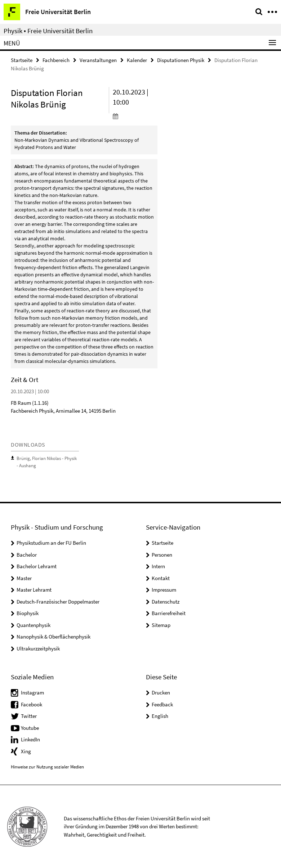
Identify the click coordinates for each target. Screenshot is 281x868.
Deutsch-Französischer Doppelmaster (58, 601)
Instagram (32, 692)
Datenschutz (166, 601)
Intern (158, 566)
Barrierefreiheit (169, 613)
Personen (162, 554)
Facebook (32, 704)
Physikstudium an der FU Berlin (51, 542)
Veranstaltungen (98, 60)
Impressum (164, 589)
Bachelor (27, 554)
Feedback (162, 704)
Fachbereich (56, 60)
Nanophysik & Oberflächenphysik (53, 636)
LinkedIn (30, 739)
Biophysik (28, 613)
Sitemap (161, 624)
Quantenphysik (34, 624)
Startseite (22, 60)
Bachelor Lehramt (37, 566)
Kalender (137, 60)
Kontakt (161, 577)
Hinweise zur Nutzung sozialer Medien (47, 766)
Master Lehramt (34, 589)
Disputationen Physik (181, 60)
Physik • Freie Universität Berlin (48, 31)
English (160, 716)
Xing (26, 751)
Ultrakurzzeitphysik (38, 648)
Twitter (29, 716)
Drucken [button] (161, 692)
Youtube (30, 727)
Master (24, 577)
